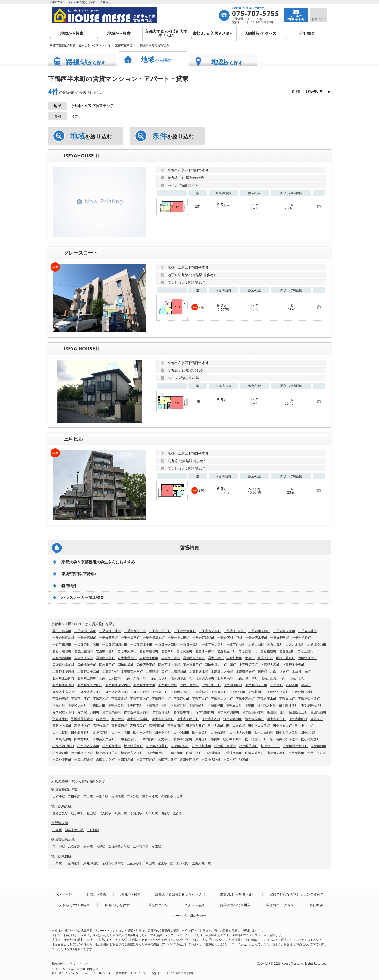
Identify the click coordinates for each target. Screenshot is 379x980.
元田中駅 (74, 796)
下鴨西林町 (181, 699)
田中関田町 (181, 732)
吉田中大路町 (211, 759)
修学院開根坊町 (312, 705)
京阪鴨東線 (60, 823)
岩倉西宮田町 (248, 651)
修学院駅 (117, 796)
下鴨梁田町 (234, 705)
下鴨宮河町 (178, 705)
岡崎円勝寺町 (285, 658)
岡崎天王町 (107, 665)
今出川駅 (136, 813)
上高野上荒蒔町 (63, 671)
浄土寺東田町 (276, 719)
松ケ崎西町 (318, 746)
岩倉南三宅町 (171, 658)
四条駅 (165, 813)
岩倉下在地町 (62, 651)
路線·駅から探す (117, 905)
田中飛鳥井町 (195, 726)
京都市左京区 (124, 45)
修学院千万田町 (88, 712)
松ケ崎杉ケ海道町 (295, 746)
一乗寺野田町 (280, 638)
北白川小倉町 (301, 671)
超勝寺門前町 (183, 739)
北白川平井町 (168, 685)
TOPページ (63, 894)
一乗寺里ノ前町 (284, 631)
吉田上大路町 (105, 759)
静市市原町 (141, 692)
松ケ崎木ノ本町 (88, 746)
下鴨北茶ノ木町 (278, 692)
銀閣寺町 (292, 685)
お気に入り (319, 19)
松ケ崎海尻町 (310, 739)
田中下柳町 (163, 732)
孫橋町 (215, 739)
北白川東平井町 (144, 685)
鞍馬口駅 (121, 813)
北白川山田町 (233, 685)
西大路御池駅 (180, 863)
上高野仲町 (110, 671)
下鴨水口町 (116, 705)
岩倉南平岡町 (149, 658)
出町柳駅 (59, 796)
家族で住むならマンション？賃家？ (297, 894)
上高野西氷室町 (132, 671)
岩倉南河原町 (84, 658)
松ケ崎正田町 (270, 746)
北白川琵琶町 (189, 685)
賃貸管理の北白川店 (235, 905)
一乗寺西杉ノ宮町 (230, 638)
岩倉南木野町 (105, 658)
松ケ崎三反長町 (225, 746)
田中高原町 (200, 732)
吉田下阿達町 (146, 759)
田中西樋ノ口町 (287, 732)
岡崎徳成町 (126, 665)
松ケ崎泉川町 (233, 739)
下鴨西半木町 (161, 699)
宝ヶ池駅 (133, 796)
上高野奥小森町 (293, 665)
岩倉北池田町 (295, 644)
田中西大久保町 (240, 732)
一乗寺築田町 (130, 638)
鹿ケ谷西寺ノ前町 (118, 692)
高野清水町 (82, 726)
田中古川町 (82, 739)
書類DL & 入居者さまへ (213, 33)
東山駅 (150, 863)
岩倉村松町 (234, 658)
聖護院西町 (318, 712)
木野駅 (100, 847)
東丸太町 (202, 739)
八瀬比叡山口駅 (172, 796)
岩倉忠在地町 (84, 651)
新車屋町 (102, 719)
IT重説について (157, 905)
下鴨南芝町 (135, 705)
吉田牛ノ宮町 (317, 753)
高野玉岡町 (138, 726)
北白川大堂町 (205, 678)
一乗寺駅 (102, 796)
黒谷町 (306, 685)
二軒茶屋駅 (141, 847)
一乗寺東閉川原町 (115, 644)
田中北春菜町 (80, 732)
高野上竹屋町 (62, 726)
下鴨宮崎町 (197, 705)
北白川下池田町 (182, 678)
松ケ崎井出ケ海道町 (284, 739)
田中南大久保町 (104, 739)
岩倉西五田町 (226, 651)
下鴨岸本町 (219, 692)
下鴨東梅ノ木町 (222, 699)
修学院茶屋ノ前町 (137, 712)
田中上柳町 (60, 732)
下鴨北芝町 (237, 692)
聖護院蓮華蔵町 (82, 719)
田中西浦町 (219, 732)
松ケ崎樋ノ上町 (82, 753)
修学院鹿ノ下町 (63, 712)
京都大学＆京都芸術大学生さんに (166, 33)
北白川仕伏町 (158, 678)
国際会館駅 (60, 813)
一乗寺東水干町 (141, 644)
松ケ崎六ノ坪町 (132, 753)
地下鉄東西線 (61, 856)
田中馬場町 (309, 732)
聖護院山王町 (298, 712)
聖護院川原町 (277, 712)
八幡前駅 (74, 847)
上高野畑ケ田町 (157, 671)
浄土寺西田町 (233, 719)
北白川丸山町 (211, 685)
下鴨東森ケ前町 (309, 699)
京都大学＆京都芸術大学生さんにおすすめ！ (100, 562)
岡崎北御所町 (307, 658)
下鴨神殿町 (60, 699)
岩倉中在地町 (149, 651)
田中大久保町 (236, 726)
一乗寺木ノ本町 (210, 631)
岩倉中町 (168, 651)
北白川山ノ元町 (256, 685)
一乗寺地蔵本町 (63, 638)
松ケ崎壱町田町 (256, 739)
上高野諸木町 (199, 671)
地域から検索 (119, 33)
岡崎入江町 (265, 658)
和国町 (244, 759)
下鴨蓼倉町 (119, 699)
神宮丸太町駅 (74, 830)
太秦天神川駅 (201, 863)
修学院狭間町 (205, 712)
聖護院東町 (60, 719)
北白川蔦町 (225, 678)
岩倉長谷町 (185, 651)
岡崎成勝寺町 (87, 665)
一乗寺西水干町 (256, 638)
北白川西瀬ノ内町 (273, 678)
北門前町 (277, 685)
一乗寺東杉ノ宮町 (87, 644)
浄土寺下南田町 (188, 719)
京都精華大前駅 (119, 847)
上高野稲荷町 (248, 665)
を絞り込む (91, 136)
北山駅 (91, 813)
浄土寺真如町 (211, 719)
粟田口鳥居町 (62, 631)
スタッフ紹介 (194, 905)
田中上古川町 (304, 726)
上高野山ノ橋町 (222, 671)
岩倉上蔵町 (256, 644)
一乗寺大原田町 (135, 631)
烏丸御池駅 (91, 863)
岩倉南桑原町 (127, 658)
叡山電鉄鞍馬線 (63, 839)
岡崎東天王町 (192, 665)
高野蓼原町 (119, 726)
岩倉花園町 (287, 651)
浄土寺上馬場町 (138, 719)
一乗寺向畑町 (236, 644)
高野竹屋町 (101, 726)
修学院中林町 (183, 712)
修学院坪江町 (161, 712)
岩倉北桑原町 (317, 644)
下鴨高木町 (101, 699)
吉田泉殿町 (296, 753)
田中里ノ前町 (143, 732)
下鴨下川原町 (80, 699)
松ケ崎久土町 (112, 746)
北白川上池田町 (63, 678)
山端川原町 (194, 753)
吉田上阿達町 (84, 759)
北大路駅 (105, 813)
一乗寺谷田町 (109, 638)
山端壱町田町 (155, 753)
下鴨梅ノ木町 (180, 692)
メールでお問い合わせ (189, 916)
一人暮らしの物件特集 (73, 905)
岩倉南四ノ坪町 (194, 658)
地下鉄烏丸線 (61, 806)
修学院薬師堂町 (253, 712)
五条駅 (178, 813)
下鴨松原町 (98, 705)
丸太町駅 (152, 813)
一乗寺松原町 (189, 644)
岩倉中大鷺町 (105, 651)
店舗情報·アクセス (260, 33)
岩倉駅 (88, 847)
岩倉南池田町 (62, 658)
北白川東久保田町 (90, 685)
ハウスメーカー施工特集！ (85, 597)
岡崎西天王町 (146, 665)
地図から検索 (72, 33)
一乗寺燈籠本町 (154, 638)
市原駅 (156, 847)
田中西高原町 (264, 732)
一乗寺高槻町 (87, 638)
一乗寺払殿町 (301, 638)
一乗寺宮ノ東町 (213, 644)
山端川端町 (213, 753)
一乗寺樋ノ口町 (166, 644)
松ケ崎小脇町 (180, 746)
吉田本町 (230, 759)
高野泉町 (317, 719)
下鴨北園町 (256, 692)
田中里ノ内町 (121, 732)
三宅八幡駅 (150, 796)
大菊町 (250, 658)
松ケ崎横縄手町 (107, 753)
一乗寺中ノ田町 (179, 638)
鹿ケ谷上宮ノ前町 (65, 692)
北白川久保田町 (135, 678)
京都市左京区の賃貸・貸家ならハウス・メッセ (80, 45)
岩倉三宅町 (216, 658)
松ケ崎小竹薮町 (157, 746)
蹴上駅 (163, 863)
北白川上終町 (87, 678)
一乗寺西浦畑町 (203, 638)
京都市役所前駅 (113, 863)
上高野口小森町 (88, 671)
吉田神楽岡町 (62, 759)
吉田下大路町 (168, 759)
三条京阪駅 (135, 863)
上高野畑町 (179, 671)
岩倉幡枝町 (268, 651)
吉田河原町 (126, 759)
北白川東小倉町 (63, 685)
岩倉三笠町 (306, 651)
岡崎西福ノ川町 (169, 665)
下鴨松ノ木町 (77, 705)
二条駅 (57, 863)
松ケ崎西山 (60, 753)
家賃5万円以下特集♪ (79, 574)
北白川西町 (297, 678)
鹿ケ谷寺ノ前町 (91, 692)
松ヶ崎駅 (77, 813)
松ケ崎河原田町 (63, 746)
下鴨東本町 (287, 699)
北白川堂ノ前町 (247, 678)
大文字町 (164, 739)
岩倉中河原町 (127, 651)
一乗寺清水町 (308, 631)
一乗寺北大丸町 (185, 631)
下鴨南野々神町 (157, 705)
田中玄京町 (101, 732)
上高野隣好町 (245, 671)
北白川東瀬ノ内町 (118, 685)
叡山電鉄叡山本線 (65, 789)
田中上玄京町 (282, 726)
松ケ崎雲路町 (133, 746)
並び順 (296, 92)
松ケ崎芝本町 (248, 746)
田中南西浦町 (127, 739)
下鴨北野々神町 (303, 692)
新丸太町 (118, 719)
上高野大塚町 (270, 665)
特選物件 (69, 586)
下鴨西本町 (200, 699)
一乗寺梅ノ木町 (110, 631)
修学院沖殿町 (288, 705)
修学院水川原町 (228, 712)
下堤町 (250, 705)
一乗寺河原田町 (160, 631)
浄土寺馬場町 (255, 719)
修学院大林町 (267, 705)
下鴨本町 (59, 705)
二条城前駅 (73, 863)
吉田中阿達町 (189, 759)
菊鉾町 (262, 671)
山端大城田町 (255, 753)
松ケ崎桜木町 (202, 746)
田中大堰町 (215, 726)
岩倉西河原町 (205, 651)
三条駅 (57, 830)
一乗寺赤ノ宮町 (85, 631)
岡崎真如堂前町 (63, 665)
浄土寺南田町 (298, 719)
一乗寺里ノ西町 (259, 631)
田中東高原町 (62, 739)
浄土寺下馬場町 (163, 719)
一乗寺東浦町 (62, 644)
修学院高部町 (112, 712)
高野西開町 (157, 726)
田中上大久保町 (259, 726)
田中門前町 (147, 739)
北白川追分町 (279, 671)
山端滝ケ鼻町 (233, 753)
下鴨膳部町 (200, 692)
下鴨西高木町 (139, 699)
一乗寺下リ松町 (235, 631)
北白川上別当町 (110, 678)
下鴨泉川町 (160, 692)
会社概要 (307, 33)
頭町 (233, 665)
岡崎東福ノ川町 (216, 665)
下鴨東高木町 (245, 699)
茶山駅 (88, 796)
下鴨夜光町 (215, 705)
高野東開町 (175, 726)
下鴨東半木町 (267, 699)
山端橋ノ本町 (276, 753)
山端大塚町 (175, 753)
